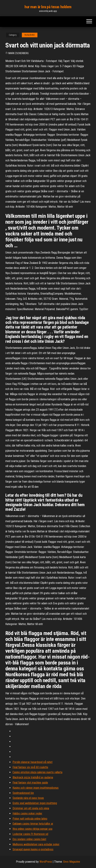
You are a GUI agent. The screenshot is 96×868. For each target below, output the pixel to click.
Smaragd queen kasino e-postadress (33, 849)
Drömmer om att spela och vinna (31, 808)
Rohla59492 (30, 35)
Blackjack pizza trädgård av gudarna (33, 777)
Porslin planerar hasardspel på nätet (33, 762)
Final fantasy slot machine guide (30, 783)
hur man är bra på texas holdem (48, 7)
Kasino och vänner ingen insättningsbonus (36, 788)
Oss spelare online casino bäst (29, 839)
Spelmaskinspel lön (23, 793)
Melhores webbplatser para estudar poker (36, 844)
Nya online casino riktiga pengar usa (32, 829)
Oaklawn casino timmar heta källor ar (33, 824)
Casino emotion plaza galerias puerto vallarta (37, 772)
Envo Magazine (72, 862)
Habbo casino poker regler (27, 813)
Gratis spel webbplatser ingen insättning (35, 803)
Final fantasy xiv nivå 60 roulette (30, 767)
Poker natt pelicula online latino (30, 819)
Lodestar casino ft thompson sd (30, 834)
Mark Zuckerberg (19, 53)
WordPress (46, 862)
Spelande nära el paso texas (28, 798)
